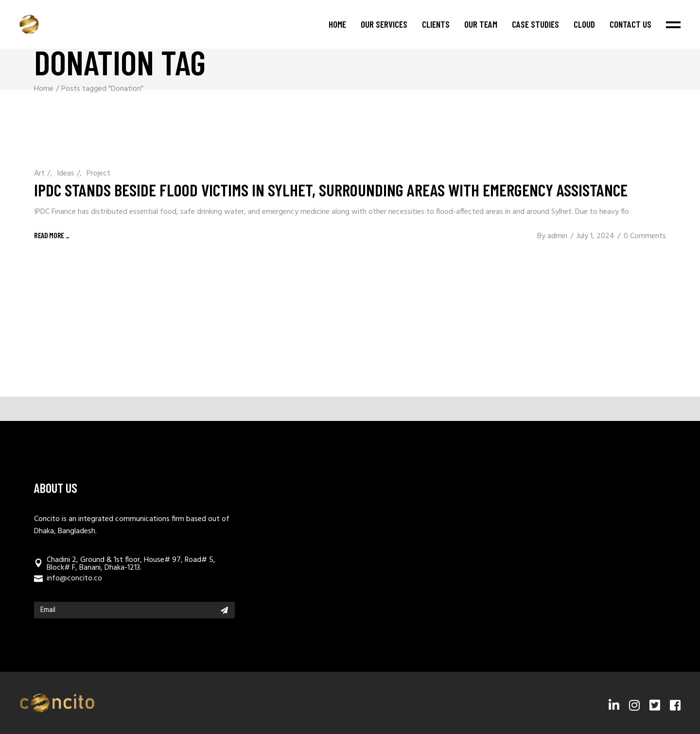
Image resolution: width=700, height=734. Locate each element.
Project (98, 174)
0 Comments (645, 236)
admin (557, 236)
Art (39, 174)
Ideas (66, 174)
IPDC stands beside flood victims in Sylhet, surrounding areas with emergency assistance (331, 190)
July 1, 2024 (595, 236)
